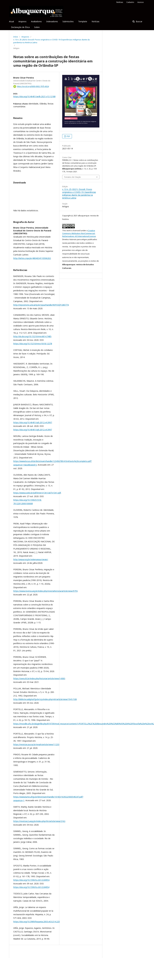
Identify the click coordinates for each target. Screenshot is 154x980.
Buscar (139, 21)
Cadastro (130, 2)
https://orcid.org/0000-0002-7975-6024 (33, 86)
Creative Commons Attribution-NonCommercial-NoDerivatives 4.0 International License (79, 233)
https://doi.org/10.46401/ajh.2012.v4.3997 (33, 422)
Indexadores (52, 21)
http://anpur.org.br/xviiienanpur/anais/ (31, 559)
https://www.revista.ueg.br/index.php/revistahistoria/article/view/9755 (45, 591)
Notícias (96, 21)
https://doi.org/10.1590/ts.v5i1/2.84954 (31, 880)
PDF (68, 136)
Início (16, 37)
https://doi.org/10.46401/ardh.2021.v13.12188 (34, 96)
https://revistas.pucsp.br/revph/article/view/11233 (36, 744)
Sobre (37, 27)
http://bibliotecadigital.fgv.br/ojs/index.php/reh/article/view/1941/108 (45, 699)
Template (83, 21)
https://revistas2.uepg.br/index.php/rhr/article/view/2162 (39, 821)
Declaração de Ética (20, 27)
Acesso (141, 2)
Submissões (68, 21)
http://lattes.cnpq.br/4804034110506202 (32, 258)
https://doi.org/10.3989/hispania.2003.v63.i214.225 (37, 922)
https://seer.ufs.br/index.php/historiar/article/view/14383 (39, 678)
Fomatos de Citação (72, 177)
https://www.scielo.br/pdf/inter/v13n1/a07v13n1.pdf (37, 493)
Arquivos (22, 21)
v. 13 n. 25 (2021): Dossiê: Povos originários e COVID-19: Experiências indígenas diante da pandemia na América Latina (51, 41)
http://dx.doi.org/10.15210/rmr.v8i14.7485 (32, 336)
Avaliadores (36, 21)
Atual (11, 21)
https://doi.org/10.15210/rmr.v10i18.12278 (33, 344)
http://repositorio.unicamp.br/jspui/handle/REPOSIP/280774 (41, 305)
